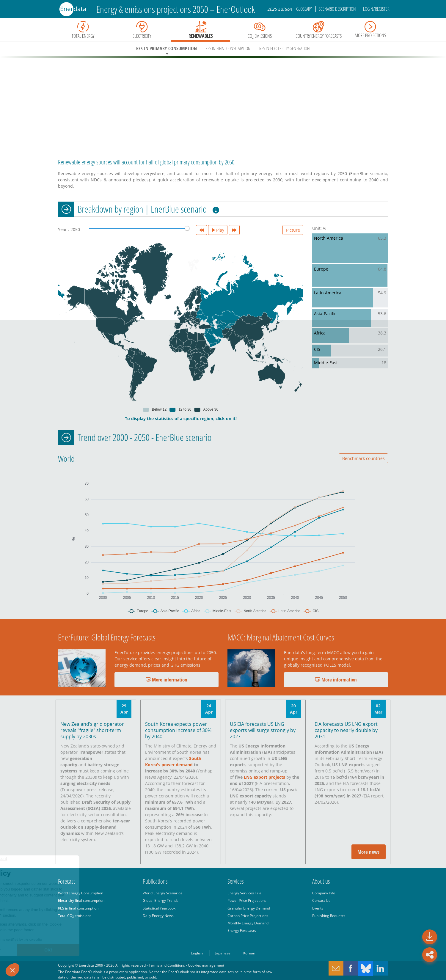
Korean (249, 953)
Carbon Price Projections (248, 915)
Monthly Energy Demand (248, 923)
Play (218, 230)
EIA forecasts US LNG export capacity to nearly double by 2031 (346, 730)
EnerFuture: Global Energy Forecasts (107, 637)
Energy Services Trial (245, 893)
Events (318, 908)
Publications (155, 881)
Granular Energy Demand (249, 908)
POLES (330, 665)
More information (167, 680)
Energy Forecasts (242, 930)
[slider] (187, 228)
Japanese (223, 953)
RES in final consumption (78, 908)
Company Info (324, 893)
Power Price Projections (247, 900)
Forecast (66, 881)
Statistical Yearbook (159, 908)
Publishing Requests (329, 915)
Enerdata (86, 965)
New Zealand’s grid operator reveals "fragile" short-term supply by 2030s (92, 730)
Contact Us (321, 900)
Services (236, 881)
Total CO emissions (75, 915)
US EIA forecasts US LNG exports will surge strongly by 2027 (263, 730)
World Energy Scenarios (162, 893)
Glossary (304, 9)
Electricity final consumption (81, 900)
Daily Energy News (158, 915)
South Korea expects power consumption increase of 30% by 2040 (178, 730)
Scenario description (338, 9)
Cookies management (206, 965)
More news (368, 852)
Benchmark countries (363, 458)
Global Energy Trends (161, 900)
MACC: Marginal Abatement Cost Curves (281, 637)
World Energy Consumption (81, 893)
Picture (293, 230)
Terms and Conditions (167, 965)
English (197, 953)
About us (321, 881)
